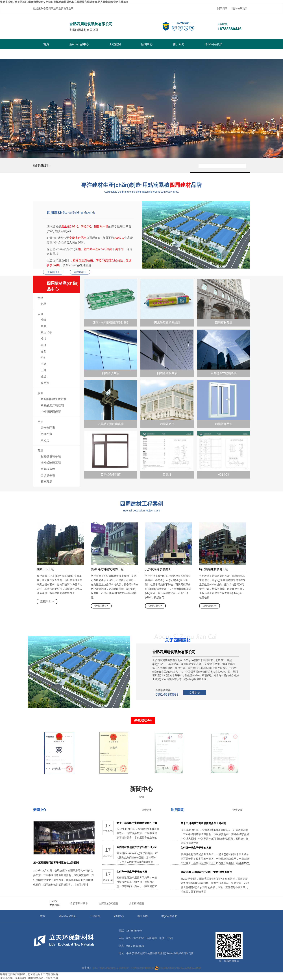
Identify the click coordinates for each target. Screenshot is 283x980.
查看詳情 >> (47, 601)
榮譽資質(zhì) (143, 720)
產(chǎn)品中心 (79, 44)
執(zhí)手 (46, 332)
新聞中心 (147, 44)
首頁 (46, 44)
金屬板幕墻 (48, 469)
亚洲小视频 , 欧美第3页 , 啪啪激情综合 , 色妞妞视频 (29, 978)
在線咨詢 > (80, 272)
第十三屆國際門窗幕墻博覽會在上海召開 (56, 863)
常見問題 (177, 810)
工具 (43, 370)
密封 (43, 358)
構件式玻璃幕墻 (51, 463)
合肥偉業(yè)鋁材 (108, 903)
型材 (40, 298)
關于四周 (222, 8)
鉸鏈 (43, 345)
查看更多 (147, 810)
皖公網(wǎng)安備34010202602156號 (178, 968)
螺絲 (43, 377)
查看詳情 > (53, 272)
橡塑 (43, 351)
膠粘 (40, 393)
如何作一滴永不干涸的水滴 (132, 872)
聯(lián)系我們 (239, 8)
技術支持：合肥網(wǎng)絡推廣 (136, 968)
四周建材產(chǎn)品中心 (63, 287)
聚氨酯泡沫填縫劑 (52, 405)
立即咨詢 (195, 693)
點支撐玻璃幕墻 (51, 456)
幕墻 (40, 451)
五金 (40, 314)
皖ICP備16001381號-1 (105, 968)
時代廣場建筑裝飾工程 (214, 569)
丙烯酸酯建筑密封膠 (54, 399)
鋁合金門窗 (48, 428)
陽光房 (45, 440)
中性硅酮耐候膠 (51, 412)
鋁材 (43, 304)
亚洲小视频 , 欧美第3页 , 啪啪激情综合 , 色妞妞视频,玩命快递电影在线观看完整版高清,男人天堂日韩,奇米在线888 (64, 2)
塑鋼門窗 (46, 434)
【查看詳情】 (82, 885)
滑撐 (43, 339)
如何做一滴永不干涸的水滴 (196, 848)
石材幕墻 (46, 482)
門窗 (40, 422)
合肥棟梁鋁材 (137, 903)
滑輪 (43, 320)
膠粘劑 (45, 383)
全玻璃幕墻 (48, 475)
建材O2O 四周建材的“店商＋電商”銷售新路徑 (206, 872)
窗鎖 (43, 326)
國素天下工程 (45, 569)
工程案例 (115, 44)
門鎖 (43, 364)
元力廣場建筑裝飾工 (158, 569)
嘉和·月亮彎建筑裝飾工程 (107, 569)
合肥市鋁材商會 (79, 903)
